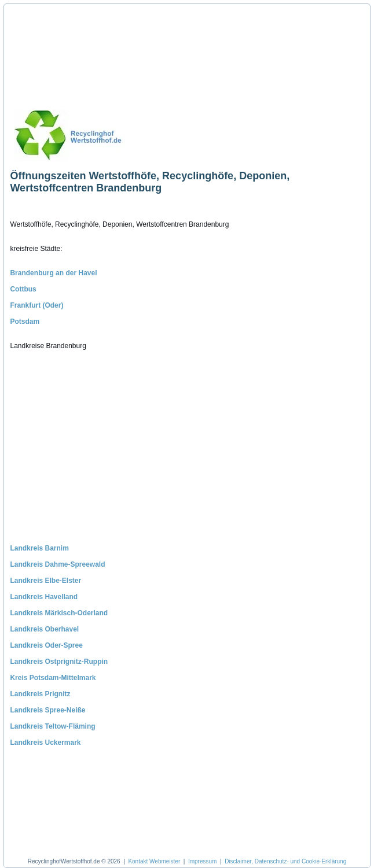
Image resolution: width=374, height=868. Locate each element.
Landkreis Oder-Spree (46, 645)
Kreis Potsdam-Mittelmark (53, 678)
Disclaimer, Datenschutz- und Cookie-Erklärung (285, 861)
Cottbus (23, 289)
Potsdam (25, 322)
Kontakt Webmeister (154, 861)
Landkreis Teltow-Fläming (52, 726)
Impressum (202, 861)
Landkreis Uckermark (45, 743)
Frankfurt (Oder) (36, 305)
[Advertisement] (64, 52)
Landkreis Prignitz (40, 694)
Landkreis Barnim (39, 548)
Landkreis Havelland (44, 597)
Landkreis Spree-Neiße (47, 710)
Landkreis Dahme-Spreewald (57, 564)
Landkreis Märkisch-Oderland (59, 613)
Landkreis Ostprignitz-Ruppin (59, 662)
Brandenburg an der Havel (53, 273)
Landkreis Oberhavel (44, 629)
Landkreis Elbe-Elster (45, 581)
